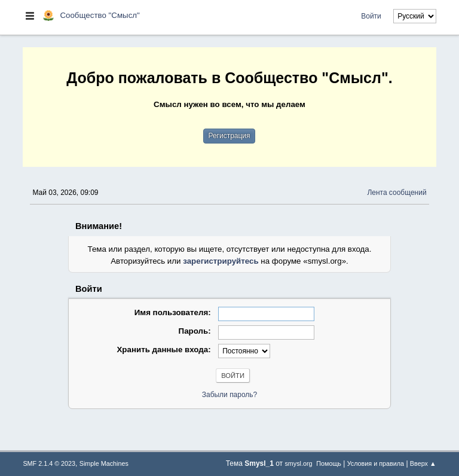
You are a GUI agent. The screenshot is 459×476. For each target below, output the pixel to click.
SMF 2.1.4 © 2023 (49, 463)
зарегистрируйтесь (221, 261)
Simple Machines (104, 463)
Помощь (329, 463)
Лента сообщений (397, 193)
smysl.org (298, 463)
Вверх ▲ (423, 463)
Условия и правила (376, 463)
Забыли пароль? (230, 395)
